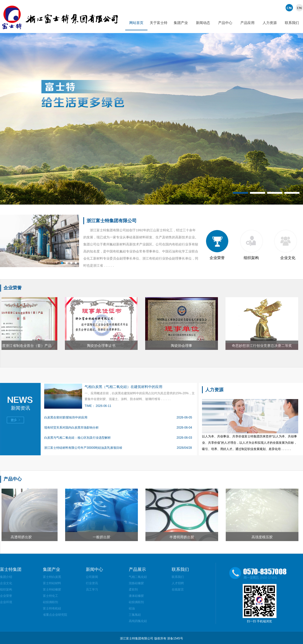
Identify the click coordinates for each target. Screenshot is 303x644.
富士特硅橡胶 (52, 590)
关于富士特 (159, 23)
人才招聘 (178, 583)
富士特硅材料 (52, 583)
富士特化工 (50, 596)
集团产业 (181, 23)
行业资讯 (92, 583)
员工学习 (92, 590)
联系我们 (292, 23)
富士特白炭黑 (52, 577)
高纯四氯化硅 (138, 621)
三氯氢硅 (135, 615)
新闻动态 (203, 23)
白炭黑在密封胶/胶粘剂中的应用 (66, 417)
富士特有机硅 (52, 608)
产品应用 (247, 23)
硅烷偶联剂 (50, 602)
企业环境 (6, 602)
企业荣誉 (217, 258)
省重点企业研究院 (55, 615)
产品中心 (225, 23)
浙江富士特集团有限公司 (112, 221)
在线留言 (178, 590)
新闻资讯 (20, 408)
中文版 (290, 8)
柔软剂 (133, 590)
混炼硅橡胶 (136, 583)
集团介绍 (6, 577)
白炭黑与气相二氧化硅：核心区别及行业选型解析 (78, 438)
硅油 (132, 608)
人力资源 (270, 23)
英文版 (299, 8)
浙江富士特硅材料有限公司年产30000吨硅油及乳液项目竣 (83, 448)
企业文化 (288, 258)
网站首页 (136, 23)
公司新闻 (92, 577)
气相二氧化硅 (138, 577)
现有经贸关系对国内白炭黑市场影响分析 (71, 428)
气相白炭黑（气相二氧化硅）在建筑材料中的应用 (123, 387)
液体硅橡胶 (136, 596)
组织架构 (251, 258)
